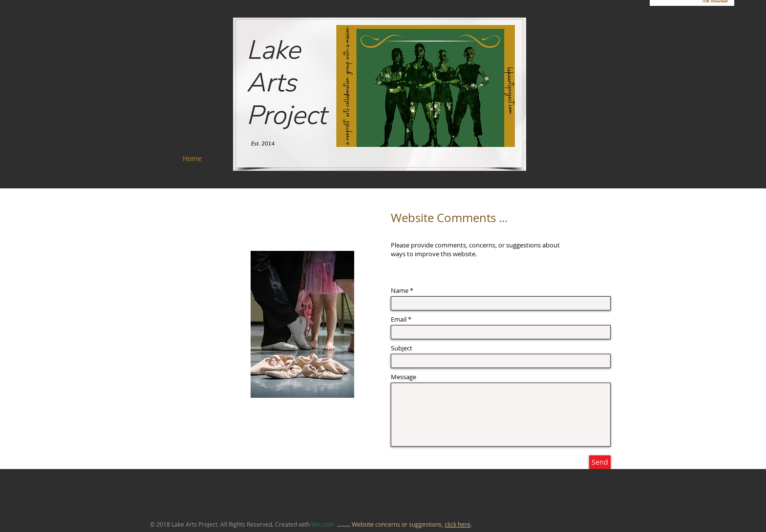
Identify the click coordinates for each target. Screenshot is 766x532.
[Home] (192, 159)
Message (404, 377)
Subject (402, 348)
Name (400, 291)
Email (399, 319)
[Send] (600, 462)
